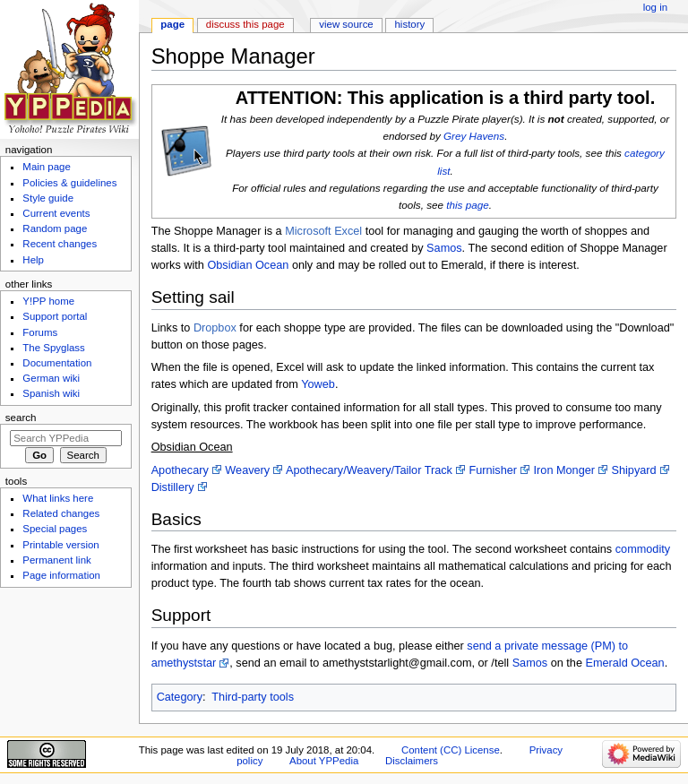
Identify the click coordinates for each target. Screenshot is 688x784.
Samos (444, 248)
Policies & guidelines (69, 183)
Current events (56, 213)
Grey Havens (474, 136)
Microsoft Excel (323, 231)
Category (180, 697)
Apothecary (180, 470)
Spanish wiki (51, 393)
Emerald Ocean (624, 663)
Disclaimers (412, 761)
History (410, 24)
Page (172, 24)
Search (21, 418)
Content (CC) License (451, 750)
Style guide (48, 198)
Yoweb (318, 384)
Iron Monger (564, 470)
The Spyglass (53, 348)
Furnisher (493, 470)
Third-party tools (253, 697)
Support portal (55, 316)
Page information (61, 575)
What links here (58, 498)
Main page (47, 167)
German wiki (51, 378)
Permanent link (56, 560)
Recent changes (60, 244)
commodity (643, 549)
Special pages (55, 529)
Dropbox (215, 328)
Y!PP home (48, 301)
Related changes (61, 513)
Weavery (247, 470)
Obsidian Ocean (248, 265)
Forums (40, 332)
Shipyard (634, 470)
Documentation (57, 363)
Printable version (60, 545)
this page (467, 205)
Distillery (173, 487)
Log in (655, 7)
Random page (55, 228)
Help (33, 260)
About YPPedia (324, 761)
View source (346, 24)
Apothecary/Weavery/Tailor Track (369, 470)
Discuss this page (245, 24)
